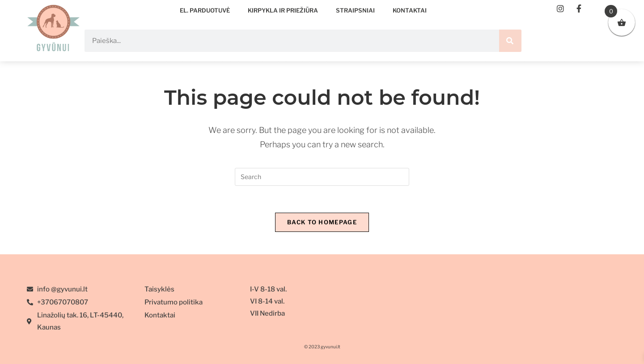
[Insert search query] (322, 177)
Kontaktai (410, 10)
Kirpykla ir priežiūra (283, 10)
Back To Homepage (322, 222)
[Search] (510, 41)
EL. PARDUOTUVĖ (205, 10)
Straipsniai (355, 10)
